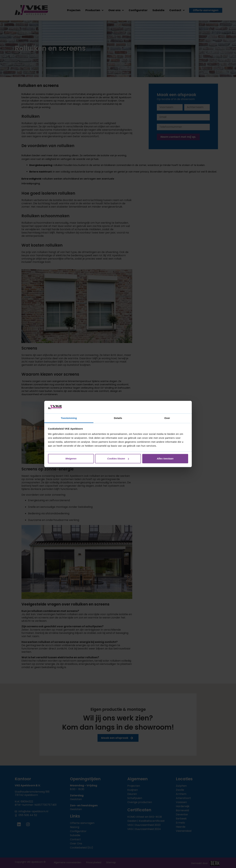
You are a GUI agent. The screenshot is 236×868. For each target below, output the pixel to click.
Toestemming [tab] (69, 418)
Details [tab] (118, 418)
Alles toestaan (165, 459)
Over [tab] (167, 418)
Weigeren (71, 459)
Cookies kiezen (118, 459)
